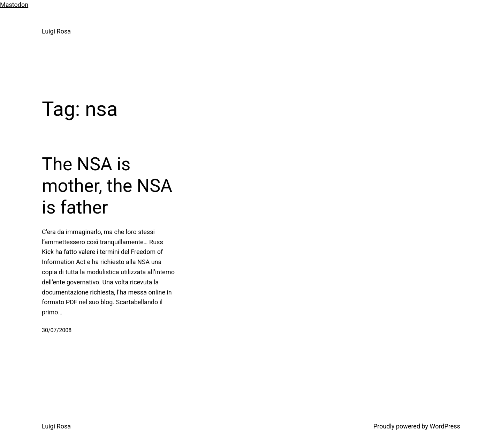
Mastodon (14, 5)
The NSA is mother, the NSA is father (107, 186)
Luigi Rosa (56, 31)
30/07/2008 (57, 330)
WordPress (445, 426)
